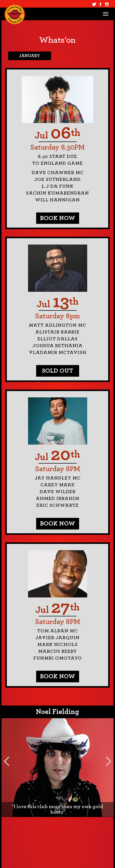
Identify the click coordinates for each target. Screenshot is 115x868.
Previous (7, 761)
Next (108, 761)
